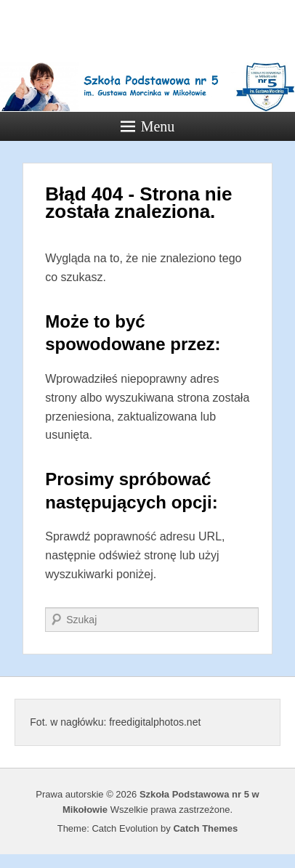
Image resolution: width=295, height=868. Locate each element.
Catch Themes (205, 828)
